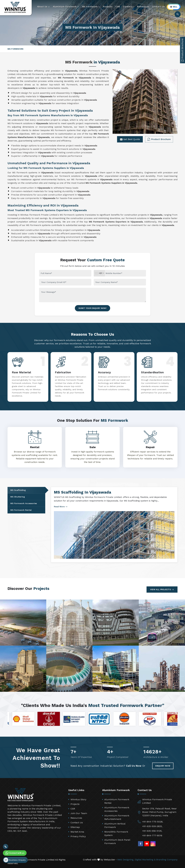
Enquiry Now (163, 766)
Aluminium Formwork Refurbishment (117, 817)
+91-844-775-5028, (153, 822)
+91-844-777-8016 (152, 835)
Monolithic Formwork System (116, 833)
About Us (44, 7)
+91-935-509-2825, (152, 826)
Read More (61, 507)
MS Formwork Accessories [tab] (24, 503)
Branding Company (167, 860)
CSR (118, 7)
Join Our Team (79, 813)
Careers (129, 7)
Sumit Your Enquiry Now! (92, 308)
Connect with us (15, 853)
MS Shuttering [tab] (18, 497)
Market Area (77, 832)
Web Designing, (126, 860)
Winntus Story (78, 799)
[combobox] (99, 273)
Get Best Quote (130, 139)
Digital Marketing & (145, 860)
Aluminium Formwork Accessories (117, 809)
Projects (108, 7)
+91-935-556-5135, (152, 831)
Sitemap (75, 827)
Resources (143, 7)
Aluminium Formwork (66, 7)
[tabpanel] (114, 525)
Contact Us (159, 7)
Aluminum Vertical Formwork (115, 825)
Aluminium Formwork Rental (117, 801)
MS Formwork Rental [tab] (21, 510)
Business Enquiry (15, 860)
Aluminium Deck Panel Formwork (117, 842)
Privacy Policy (78, 836)
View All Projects (162, 590)
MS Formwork (91, 7)
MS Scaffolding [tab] (18, 490)
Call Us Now (134, 766)
